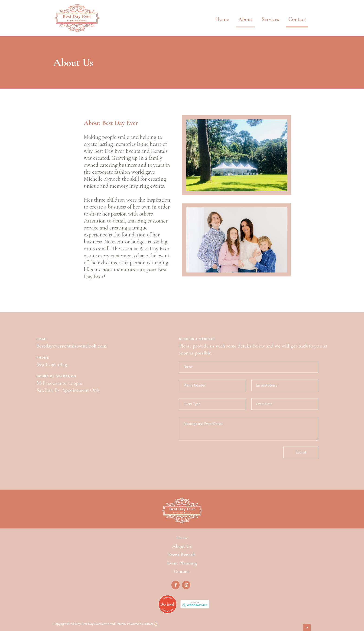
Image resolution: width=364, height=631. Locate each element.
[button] (270, 16)
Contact (297, 19)
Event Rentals (182, 555)
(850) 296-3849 (52, 368)
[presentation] (214, 460)
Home (222, 19)
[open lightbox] (237, 159)
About (245, 19)
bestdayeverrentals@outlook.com (71, 350)
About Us (182, 546)
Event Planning (182, 563)
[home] (77, 18)
